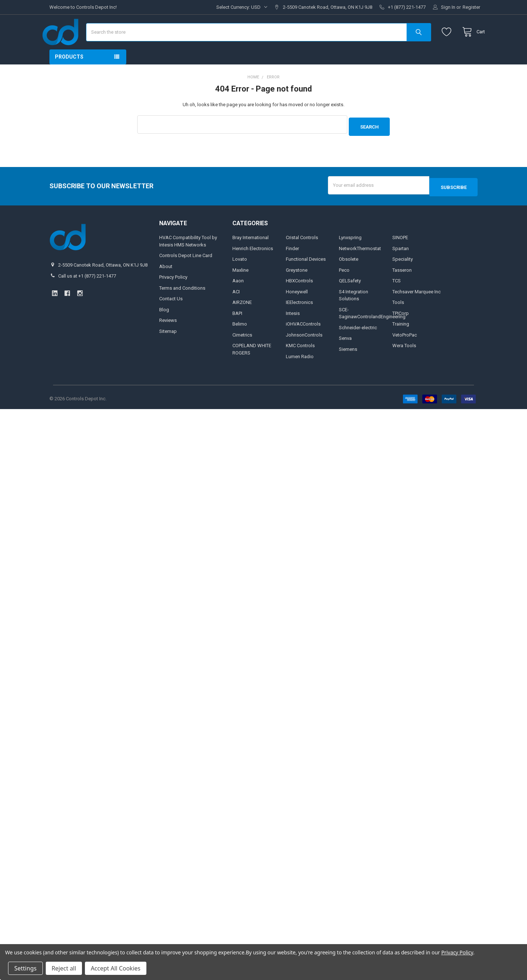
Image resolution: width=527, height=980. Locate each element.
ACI (236, 309)
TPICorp (401, 331)
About (166, 284)
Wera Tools (404, 363)
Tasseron (402, 287)
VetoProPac (405, 352)
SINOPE (400, 255)
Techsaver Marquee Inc (416, 309)
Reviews (168, 338)
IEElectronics (299, 320)
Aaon (238, 298)
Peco (344, 287)
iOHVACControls (303, 341)
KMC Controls (300, 363)
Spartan (401, 266)
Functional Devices (306, 277)
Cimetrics (242, 352)
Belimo (240, 341)
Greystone (297, 287)
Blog (164, 327)
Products (69, 78)
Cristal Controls (302, 255)
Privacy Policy (173, 295)
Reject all (64, 968)
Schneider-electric (358, 345)
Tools (398, 320)
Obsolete (349, 277)
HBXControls (299, 298)
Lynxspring (350, 255)
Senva (345, 356)
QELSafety (350, 298)
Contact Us (171, 316)
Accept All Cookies (116, 968)
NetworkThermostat (360, 266)
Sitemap (168, 348)
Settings (25, 968)
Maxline (240, 287)
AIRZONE (242, 320)
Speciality (403, 277)
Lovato (240, 277)
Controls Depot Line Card (186, 273)
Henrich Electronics (253, 266)
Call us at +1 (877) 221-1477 (87, 293)
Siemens (348, 366)
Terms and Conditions (182, 305)
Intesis (293, 331)
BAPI (237, 331)
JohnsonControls (304, 352)
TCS (397, 298)
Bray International (251, 255)
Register (471, 7)
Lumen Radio (300, 374)
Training (401, 341)
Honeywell (297, 309)
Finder (292, 266)
